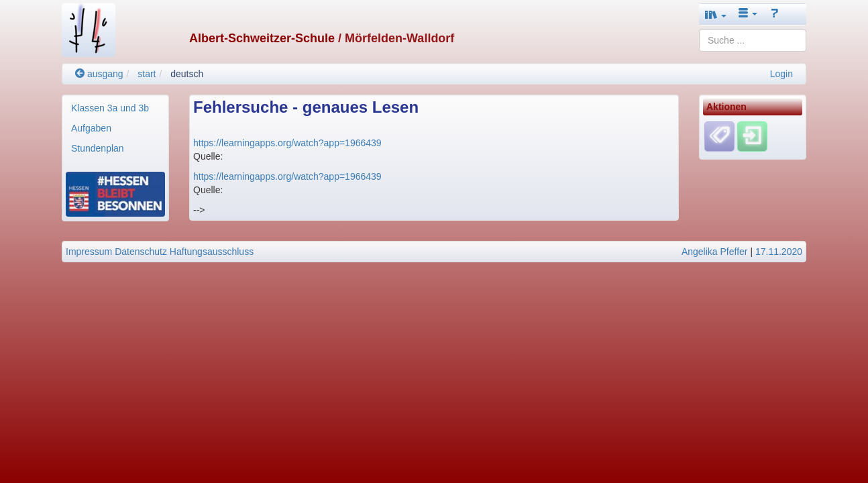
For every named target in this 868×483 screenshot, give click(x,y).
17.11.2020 (779, 252)
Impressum (89, 252)
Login (781, 74)
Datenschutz (141, 252)
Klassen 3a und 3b (110, 108)
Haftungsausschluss (212, 252)
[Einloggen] (752, 136)
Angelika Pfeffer (715, 252)
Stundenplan (98, 148)
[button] (716, 14)
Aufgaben (91, 128)
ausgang (99, 74)
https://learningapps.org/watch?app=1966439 (287, 143)
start (147, 74)
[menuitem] (115, 108)
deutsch (187, 74)
